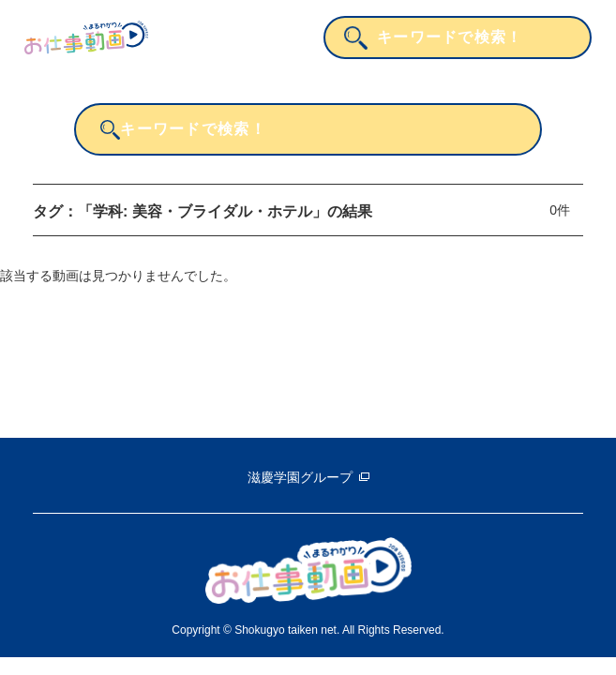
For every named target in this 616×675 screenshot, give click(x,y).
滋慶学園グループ (300, 477)
